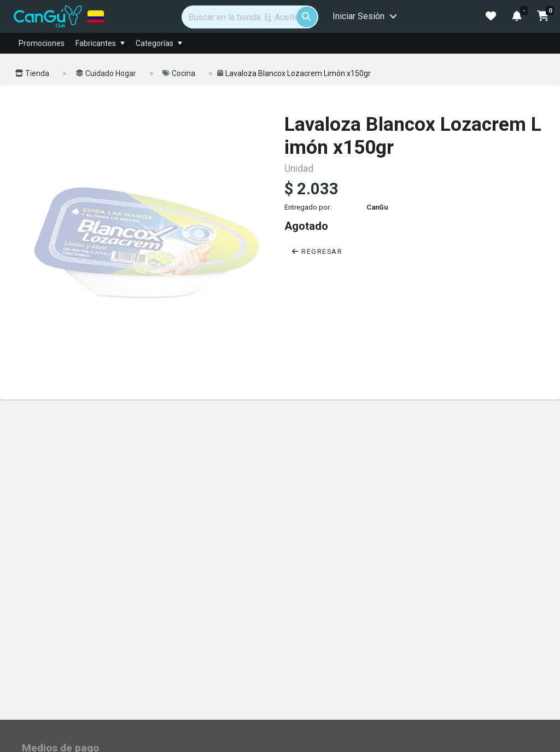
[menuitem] (122, 43)
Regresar (317, 251)
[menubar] (320, 43)
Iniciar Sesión (358, 16)
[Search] (250, 17)
